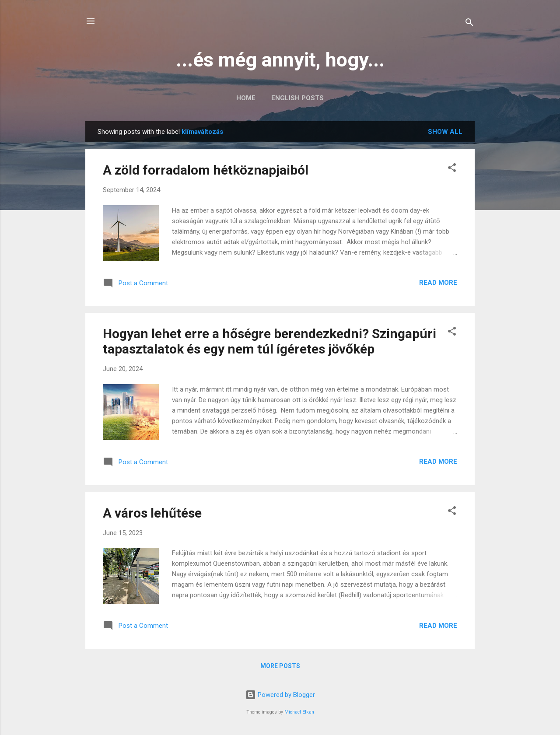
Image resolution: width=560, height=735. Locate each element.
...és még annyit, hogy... (280, 60)
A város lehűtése (152, 513)
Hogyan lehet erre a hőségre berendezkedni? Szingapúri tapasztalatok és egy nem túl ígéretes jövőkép (269, 341)
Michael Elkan (299, 712)
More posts (280, 666)
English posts (297, 98)
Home (246, 98)
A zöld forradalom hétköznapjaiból (206, 170)
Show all (445, 132)
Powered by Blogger (280, 695)
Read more (438, 283)
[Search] (469, 24)
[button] (452, 169)
